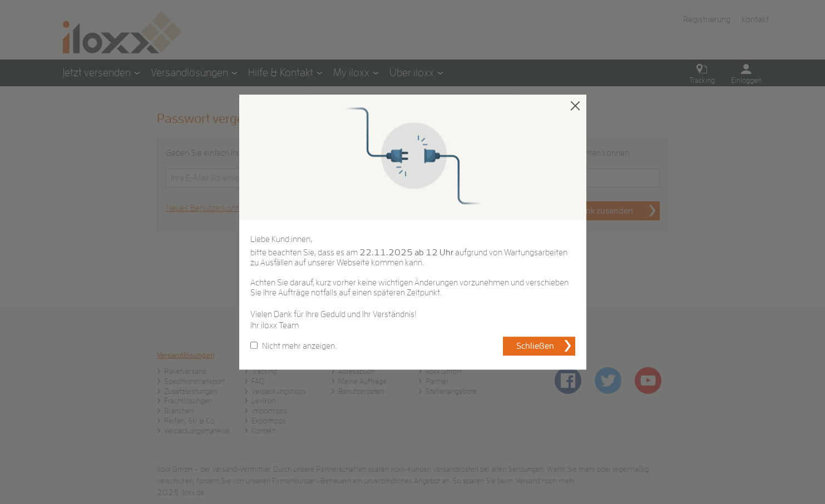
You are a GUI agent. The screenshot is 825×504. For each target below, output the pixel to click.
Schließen (535, 347)
